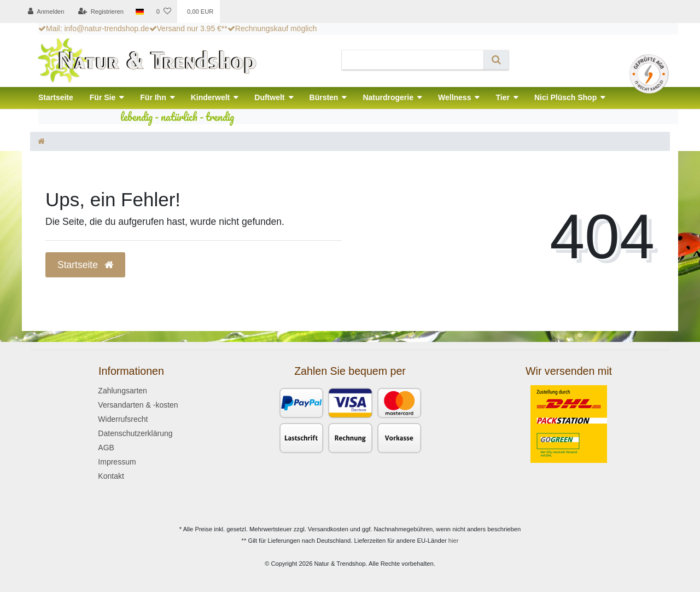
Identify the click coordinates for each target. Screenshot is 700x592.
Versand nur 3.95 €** (188, 28)
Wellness (454, 97)
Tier (502, 97)
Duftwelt (269, 97)
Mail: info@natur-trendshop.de (94, 28)
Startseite (56, 97)
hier (454, 541)
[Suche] (496, 60)
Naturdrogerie (388, 97)
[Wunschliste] (163, 11)
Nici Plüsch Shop (565, 97)
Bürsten (324, 97)
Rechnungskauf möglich (272, 28)
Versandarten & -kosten (138, 405)
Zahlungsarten (122, 391)
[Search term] (413, 60)
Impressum (117, 462)
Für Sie (103, 97)
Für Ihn (153, 97)
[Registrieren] (101, 11)
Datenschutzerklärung (135, 433)
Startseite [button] (85, 265)
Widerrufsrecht (123, 419)
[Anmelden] (46, 11)
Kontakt (111, 476)
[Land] (140, 11)
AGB (106, 448)
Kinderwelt (211, 97)
